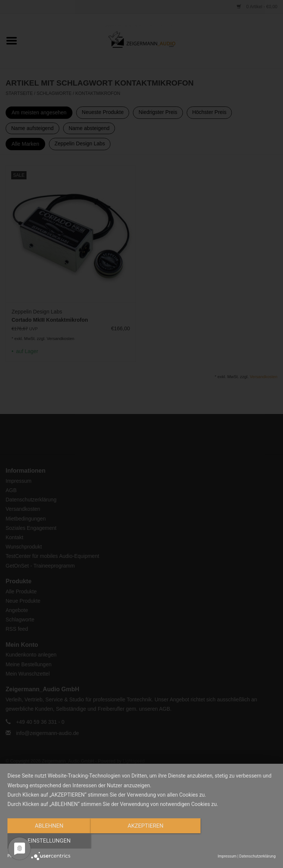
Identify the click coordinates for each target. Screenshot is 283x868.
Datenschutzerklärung (257, 856)
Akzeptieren (141, 841)
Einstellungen (235, 841)
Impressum (227, 856)
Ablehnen (48, 841)
